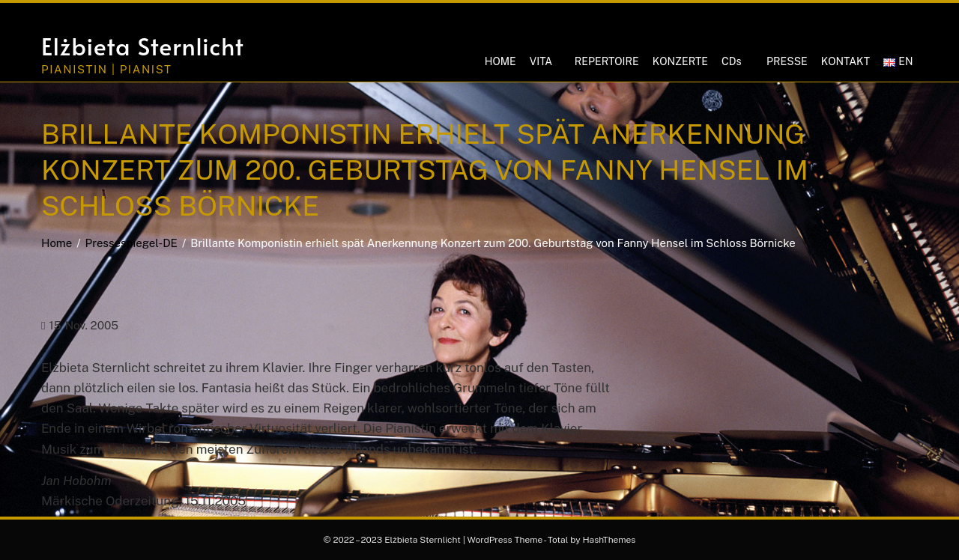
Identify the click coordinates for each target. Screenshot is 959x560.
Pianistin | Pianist (107, 69)
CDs (731, 61)
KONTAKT (845, 61)
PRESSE (787, 61)
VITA (541, 61)
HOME (500, 61)
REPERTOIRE (607, 61)
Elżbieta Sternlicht (143, 46)
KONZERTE (680, 61)
